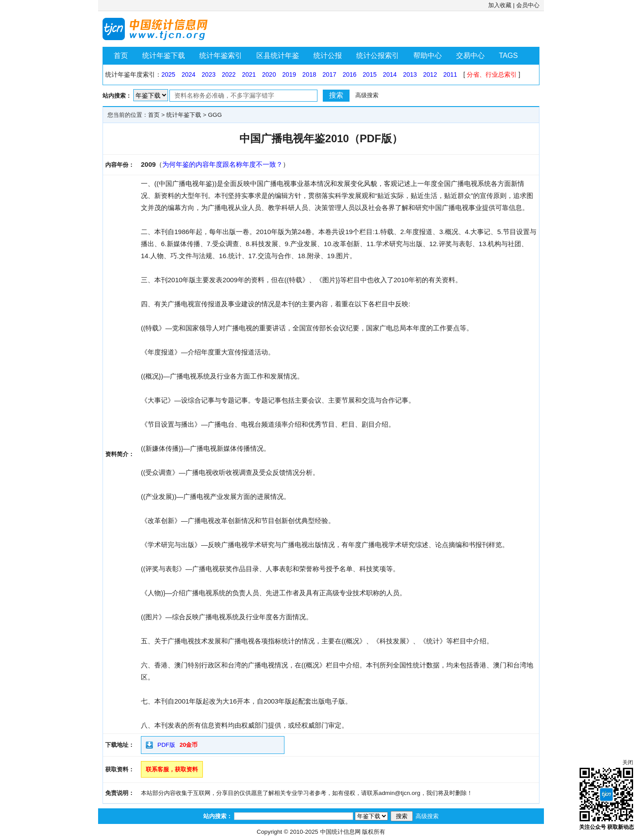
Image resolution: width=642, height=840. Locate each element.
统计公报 (328, 56)
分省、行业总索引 (492, 74)
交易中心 (470, 56)
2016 (349, 74)
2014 (390, 74)
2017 (329, 74)
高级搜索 (367, 95)
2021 (249, 74)
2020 (269, 74)
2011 (450, 74)
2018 (309, 74)
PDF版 (166, 745)
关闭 (628, 762)
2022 (228, 74)
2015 (370, 74)
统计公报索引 (378, 56)
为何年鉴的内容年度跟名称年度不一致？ (222, 164)
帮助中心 (428, 56)
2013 (410, 74)
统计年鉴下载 (164, 56)
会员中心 (528, 5)
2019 (289, 74)
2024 (188, 74)
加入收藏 (500, 5)
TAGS (508, 56)
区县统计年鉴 (278, 56)
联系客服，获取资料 (172, 769)
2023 (208, 74)
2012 (430, 74)
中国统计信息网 (340, 832)
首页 (121, 56)
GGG (215, 115)
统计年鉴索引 (221, 56)
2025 (168, 74)
